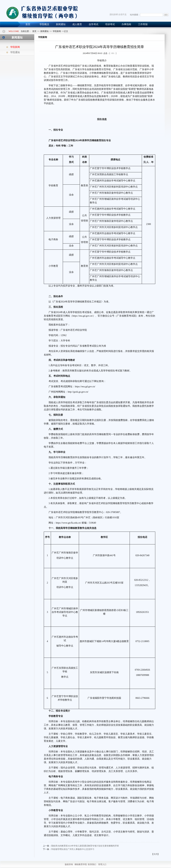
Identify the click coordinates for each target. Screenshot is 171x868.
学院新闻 (15, 47)
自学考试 (94, 24)
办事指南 (126, 24)
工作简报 (143, 24)
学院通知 (15, 52)
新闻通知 (61, 24)
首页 (28, 24)
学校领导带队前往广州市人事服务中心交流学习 (73, 849)
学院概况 (44, 24)
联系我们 (92, 864)
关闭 (155, 854)
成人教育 (77, 24)
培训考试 (110, 24)
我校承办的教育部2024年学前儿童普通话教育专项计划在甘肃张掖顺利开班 (85, 846)
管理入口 (102, 864)
